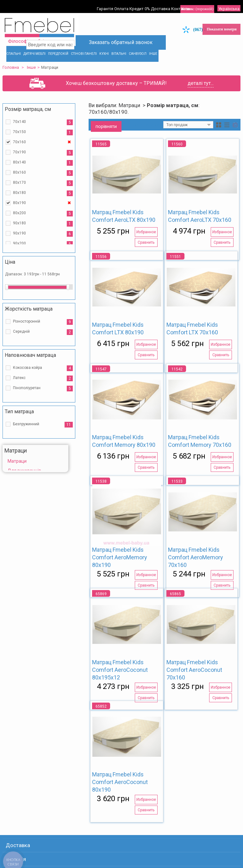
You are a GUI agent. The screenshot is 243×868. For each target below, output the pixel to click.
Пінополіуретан (31, 383)
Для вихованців (28, 466)
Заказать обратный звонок (122, 39)
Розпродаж (23, 475)
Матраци (21, 456)
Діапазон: (18, 269)
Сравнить (142, 237)
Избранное (142, 227)
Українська (224, 4)
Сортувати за (137, 120)
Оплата (124, 4)
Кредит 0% (144, 4)
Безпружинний (30, 419)
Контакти (190, 4)
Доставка (168, 4)
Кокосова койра (31, 363)
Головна (15, 62)
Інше (35, 62)
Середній (25, 326)
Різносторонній (30, 316)
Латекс (23, 373)
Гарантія (105, 4)
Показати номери (218, 24)
